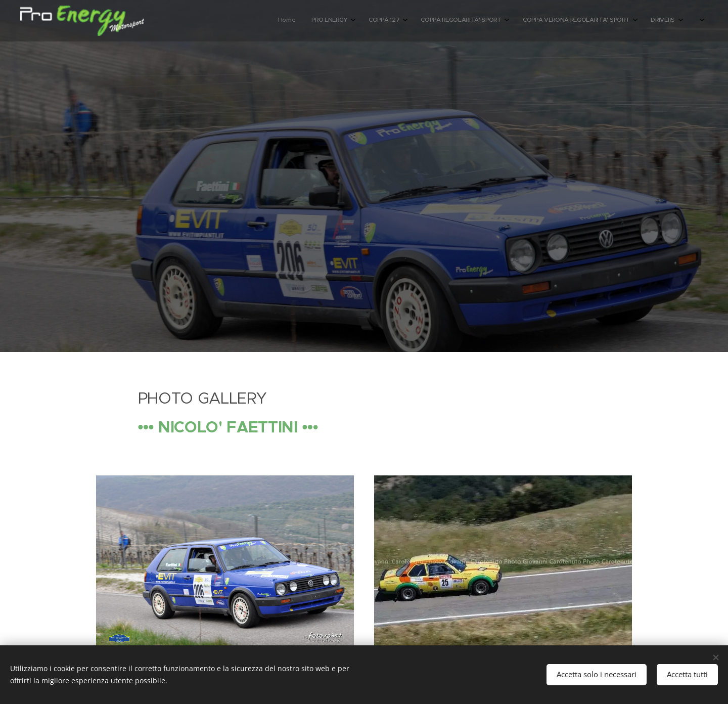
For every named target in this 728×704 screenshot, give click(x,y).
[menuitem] (518, 21)
